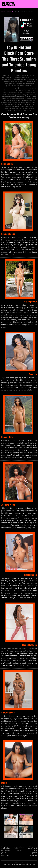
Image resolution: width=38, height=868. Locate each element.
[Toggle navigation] (34, 4)
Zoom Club (10, 12)
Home (3, 12)
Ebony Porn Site (8, 865)
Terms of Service (32, 849)
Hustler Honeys (6, 849)
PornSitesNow (6, 863)
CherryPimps (5, 847)
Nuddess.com (32, 863)
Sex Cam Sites (31, 865)
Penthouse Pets (6, 850)
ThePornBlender (22, 863)
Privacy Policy (33, 847)
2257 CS (35, 852)
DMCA (35, 850)
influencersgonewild (20, 865)
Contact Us (34, 855)
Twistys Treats (5, 855)
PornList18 (14, 863)
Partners (34, 854)
